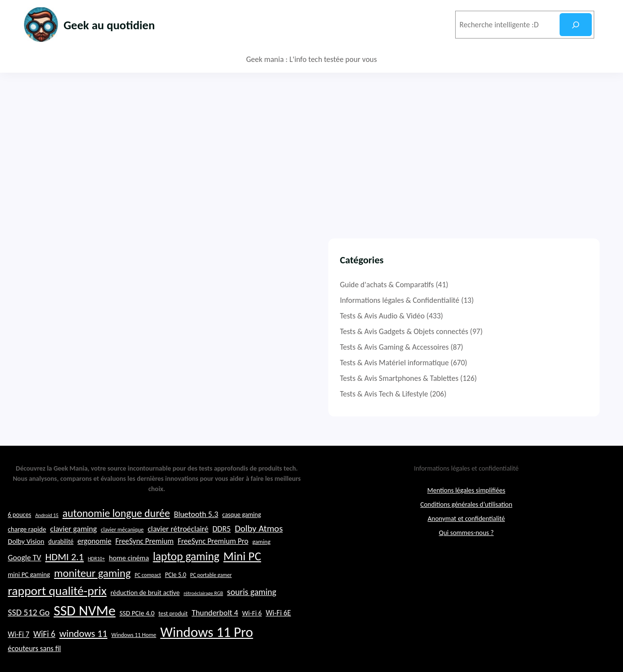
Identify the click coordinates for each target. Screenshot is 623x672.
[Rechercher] (575, 25)
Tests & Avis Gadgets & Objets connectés (506, 331)
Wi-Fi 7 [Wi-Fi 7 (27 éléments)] (19, 656)
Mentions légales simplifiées (466, 511)
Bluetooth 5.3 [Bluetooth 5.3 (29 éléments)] (196, 535)
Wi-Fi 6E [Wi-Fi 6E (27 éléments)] (279, 634)
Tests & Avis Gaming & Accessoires (496, 347)
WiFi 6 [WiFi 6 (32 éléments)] (44, 655)
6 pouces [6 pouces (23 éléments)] (20, 536)
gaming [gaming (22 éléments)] (261, 563)
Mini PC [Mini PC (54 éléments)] (242, 578)
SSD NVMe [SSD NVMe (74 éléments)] (85, 632)
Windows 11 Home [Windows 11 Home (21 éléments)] (134, 656)
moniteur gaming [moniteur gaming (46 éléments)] (92, 595)
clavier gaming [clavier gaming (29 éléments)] (74, 550)
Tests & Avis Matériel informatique (496, 363)
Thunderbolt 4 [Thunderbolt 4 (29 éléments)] (215, 634)
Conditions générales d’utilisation (466, 525)
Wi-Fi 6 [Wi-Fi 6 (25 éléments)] (252, 634)
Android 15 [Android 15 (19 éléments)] (47, 536)
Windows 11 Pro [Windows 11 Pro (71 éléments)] (206, 654)
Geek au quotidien (122, 24)
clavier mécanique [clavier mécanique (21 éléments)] (122, 551)
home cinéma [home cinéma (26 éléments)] (129, 579)
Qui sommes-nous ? (466, 554)
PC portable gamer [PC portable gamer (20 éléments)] (211, 596)
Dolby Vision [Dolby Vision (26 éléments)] (26, 563)
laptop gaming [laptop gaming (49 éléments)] (186, 578)
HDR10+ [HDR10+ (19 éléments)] (96, 580)
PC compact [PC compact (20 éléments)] (148, 596)
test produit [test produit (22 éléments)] (173, 635)
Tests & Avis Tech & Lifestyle (486, 394)
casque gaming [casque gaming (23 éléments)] (241, 536)
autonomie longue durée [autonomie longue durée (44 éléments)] (116, 534)
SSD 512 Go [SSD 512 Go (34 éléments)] (29, 634)
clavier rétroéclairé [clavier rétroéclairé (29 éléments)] (178, 550)
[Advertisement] (312, 146)
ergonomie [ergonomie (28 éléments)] (95, 563)
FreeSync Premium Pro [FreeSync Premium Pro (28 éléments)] (213, 563)
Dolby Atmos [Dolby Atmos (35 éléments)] (259, 549)
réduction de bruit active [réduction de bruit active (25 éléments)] (145, 614)
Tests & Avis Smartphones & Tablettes (501, 378)
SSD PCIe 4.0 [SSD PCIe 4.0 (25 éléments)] (137, 634)
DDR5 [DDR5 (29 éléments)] (221, 550)
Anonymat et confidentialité (466, 540)
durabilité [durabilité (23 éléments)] (61, 563)
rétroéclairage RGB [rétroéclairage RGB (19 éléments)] (203, 615)
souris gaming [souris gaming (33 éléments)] (251, 613)
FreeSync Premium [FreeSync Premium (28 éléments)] (144, 563)
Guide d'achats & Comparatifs (489, 285)
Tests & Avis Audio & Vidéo (484, 316)
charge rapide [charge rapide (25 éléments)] (27, 550)
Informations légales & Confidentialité (502, 300)
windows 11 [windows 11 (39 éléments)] (84, 655)
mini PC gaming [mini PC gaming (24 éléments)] (29, 596)
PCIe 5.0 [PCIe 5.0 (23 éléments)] (176, 596)
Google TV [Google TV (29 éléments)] (24, 579)
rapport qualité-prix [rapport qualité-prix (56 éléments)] (57, 612)
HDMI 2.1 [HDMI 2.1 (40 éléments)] (65, 578)
